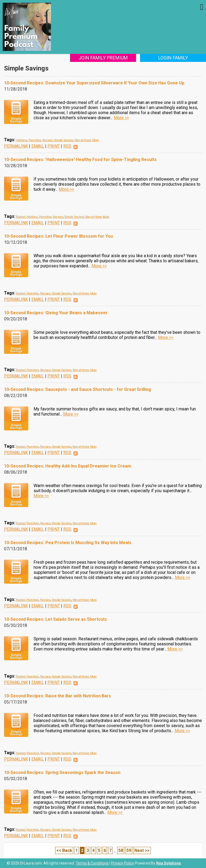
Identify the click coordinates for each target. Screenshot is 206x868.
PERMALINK (16, 146)
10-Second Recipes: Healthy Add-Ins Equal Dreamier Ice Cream (68, 466)
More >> (121, 118)
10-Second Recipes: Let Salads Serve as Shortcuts (56, 619)
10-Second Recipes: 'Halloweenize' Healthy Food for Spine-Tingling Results (80, 160)
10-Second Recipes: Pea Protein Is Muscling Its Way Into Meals (68, 543)
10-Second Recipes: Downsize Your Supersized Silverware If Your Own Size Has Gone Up (94, 83)
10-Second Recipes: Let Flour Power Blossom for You (58, 236)
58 (121, 850)
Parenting (35, 140)
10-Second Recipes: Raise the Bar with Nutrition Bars (58, 696)
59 (129, 850)
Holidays (22, 140)
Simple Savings (64, 140)
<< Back (64, 850)
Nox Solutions (169, 863)
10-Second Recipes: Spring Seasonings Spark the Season (62, 772)
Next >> (142, 850)
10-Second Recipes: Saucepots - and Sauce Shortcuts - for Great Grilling (78, 389)
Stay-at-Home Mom (87, 140)
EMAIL (38, 146)
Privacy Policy (123, 863)
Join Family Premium (103, 58)
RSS (67, 146)
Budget (21, 217)
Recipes (48, 140)
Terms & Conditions (92, 863)
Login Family (173, 58)
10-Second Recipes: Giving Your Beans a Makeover (56, 313)
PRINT (54, 146)
